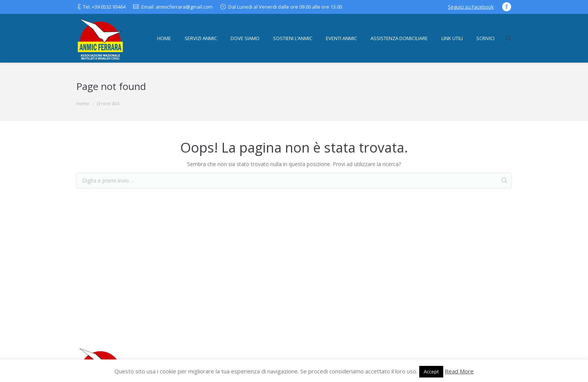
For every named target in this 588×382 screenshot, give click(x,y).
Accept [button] (431, 372)
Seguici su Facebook (471, 7)
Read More (459, 371)
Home (83, 104)
